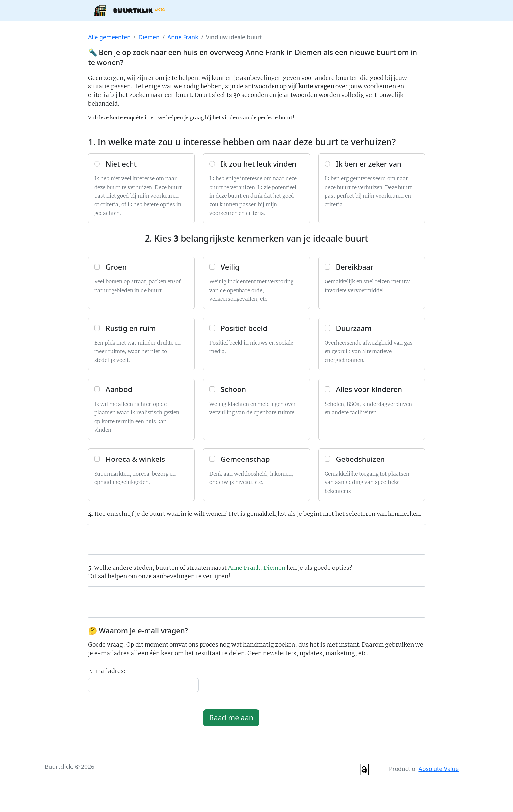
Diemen (149, 37)
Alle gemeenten (109, 37)
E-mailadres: (107, 671)
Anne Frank (183, 37)
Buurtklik (129, 11)
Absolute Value (439, 769)
